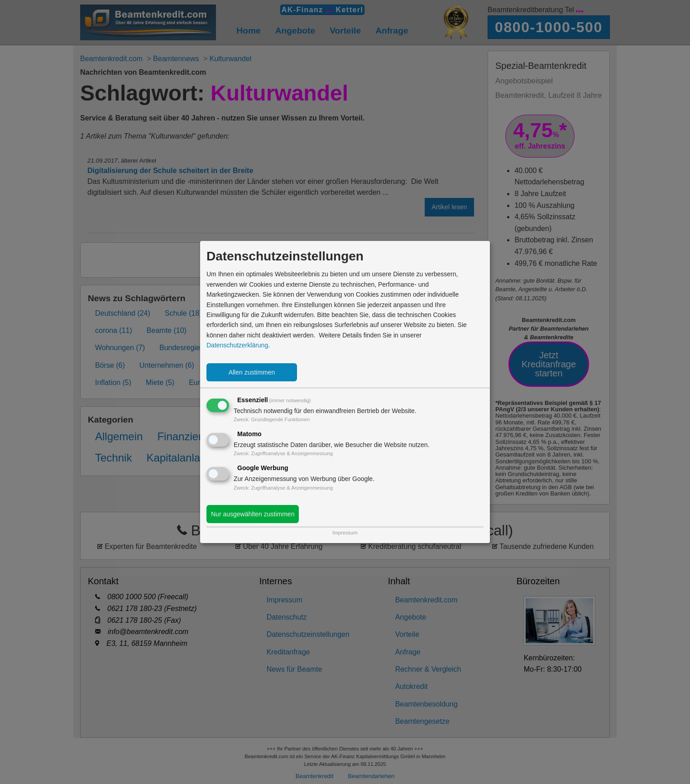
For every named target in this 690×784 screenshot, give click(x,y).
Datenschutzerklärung (237, 345)
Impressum (345, 533)
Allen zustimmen (252, 372)
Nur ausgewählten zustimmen (253, 514)
